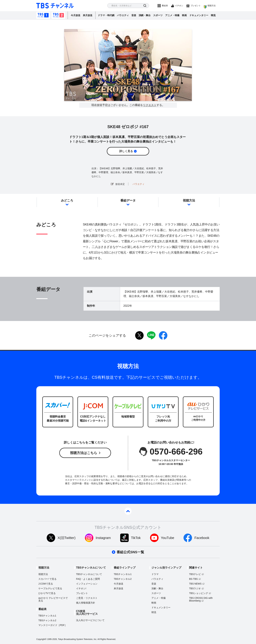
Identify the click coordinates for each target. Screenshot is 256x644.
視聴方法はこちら (84, 453)
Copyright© (41, 639)
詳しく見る (126, 151)
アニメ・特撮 (172, 15)
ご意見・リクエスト (87, 598)
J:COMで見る (46, 584)
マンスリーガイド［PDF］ (53, 625)
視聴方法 (212, 6)
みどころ (67, 201)
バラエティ (123, 15)
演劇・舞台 (145, 15)
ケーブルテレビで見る (50, 588)
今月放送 (76, 15)
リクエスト (150, 105)
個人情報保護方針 (86, 603)
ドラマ (155, 574)
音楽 (134, 15)
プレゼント (196, 6)
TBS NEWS (195, 584)
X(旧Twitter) (67, 538)
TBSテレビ (195, 574)
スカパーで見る (47, 579)
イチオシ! (81, 588)
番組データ (128, 201)
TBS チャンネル (55, 6)
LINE (151, 335)
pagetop (128, 511)
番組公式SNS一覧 (130, 552)
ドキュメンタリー (199, 15)
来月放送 (88, 15)
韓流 (213, 15)
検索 (145, 6)
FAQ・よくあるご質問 (88, 579)
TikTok (136, 538)
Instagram (103, 538)
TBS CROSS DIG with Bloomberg (201, 599)
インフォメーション (87, 584)
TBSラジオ (195, 588)
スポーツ (158, 15)
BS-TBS (193, 579)
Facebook (202, 538)
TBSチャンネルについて (89, 574)
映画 (184, 15)
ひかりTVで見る (47, 593)
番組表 (165, 6)
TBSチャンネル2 (58, 15)
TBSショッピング (199, 593)
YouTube (168, 538)
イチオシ (179, 6)
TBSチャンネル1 (43, 15)
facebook (163, 335)
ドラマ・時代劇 (106, 15)
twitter (139, 335)
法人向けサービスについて (90, 620)
